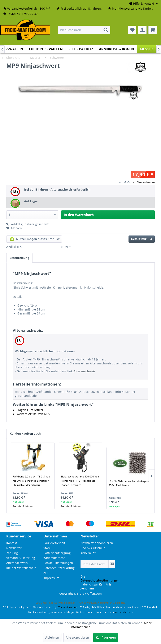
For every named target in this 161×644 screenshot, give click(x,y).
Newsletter (14, 548)
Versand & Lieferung (21, 558)
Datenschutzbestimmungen (100, 580)
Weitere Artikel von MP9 (31, 414)
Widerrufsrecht (54, 558)
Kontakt (12, 543)
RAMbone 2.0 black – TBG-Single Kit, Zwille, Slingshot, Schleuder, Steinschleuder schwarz (32, 481)
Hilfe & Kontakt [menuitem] (142, 3)
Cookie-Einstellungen (58, 563)
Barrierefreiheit (54, 543)
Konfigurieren (106, 637)
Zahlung (12, 553)
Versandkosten (67, 607)
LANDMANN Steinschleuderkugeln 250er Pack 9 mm (129, 483)
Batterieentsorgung (57, 553)
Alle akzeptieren (77, 637)
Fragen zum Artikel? (29, 410)
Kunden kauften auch (25, 433)
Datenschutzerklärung (59, 568)
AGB (46, 573)
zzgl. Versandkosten (143, 182)
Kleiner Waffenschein (21, 568)
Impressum (51, 578)
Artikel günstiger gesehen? (27, 224)
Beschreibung (19, 258)
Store (47, 548)
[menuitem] (27, 9)
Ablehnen (52, 637)
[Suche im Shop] (84, 30)
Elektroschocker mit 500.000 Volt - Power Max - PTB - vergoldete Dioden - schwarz (81, 481)
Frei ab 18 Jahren (23, 506)
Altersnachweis (17, 563)
